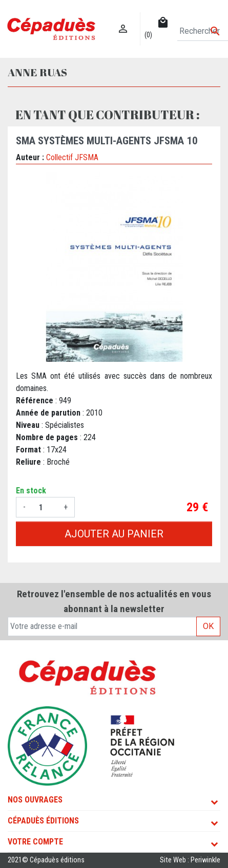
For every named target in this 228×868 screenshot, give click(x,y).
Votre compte (35, 842)
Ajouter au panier (114, 534)
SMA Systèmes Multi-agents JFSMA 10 (107, 141)
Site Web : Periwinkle (190, 860)
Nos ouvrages (35, 800)
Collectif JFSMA (72, 157)
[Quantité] (45, 507)
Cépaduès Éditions (43, 821)
